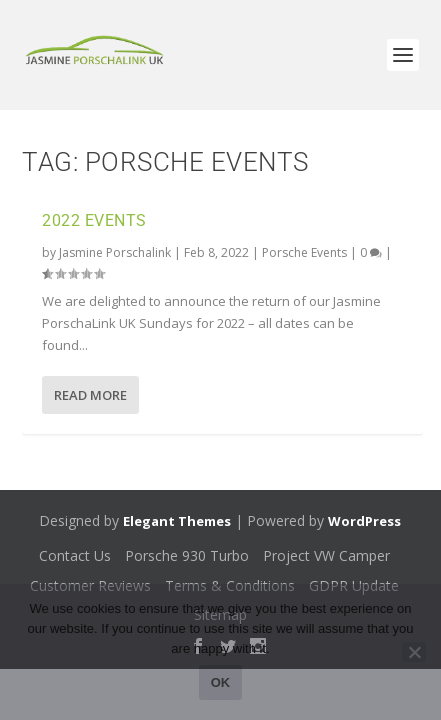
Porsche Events (304, 252)
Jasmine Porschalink (115, 252)
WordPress (364, 521)
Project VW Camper (326, 555)
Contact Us (75, 555)
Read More (90, 395)
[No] (414, 652)
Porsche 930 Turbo (187, 555)
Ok (221, 682)
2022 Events (94, 220)
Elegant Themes (177, 521)
